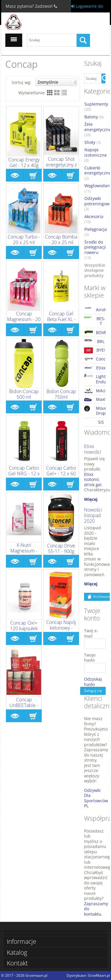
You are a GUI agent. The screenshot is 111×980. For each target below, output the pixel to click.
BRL (94, 341)
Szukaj (85, 40)
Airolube (95, 310)
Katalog (17, 953)
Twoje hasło (90, 658)
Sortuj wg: (44, 82)
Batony (94, 117)
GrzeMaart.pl (99, 975)
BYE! (95, 350)
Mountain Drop (95, 411)
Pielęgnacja (96, 232)
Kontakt (17, 963)
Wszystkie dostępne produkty (95, 270)
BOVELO (95, 332)
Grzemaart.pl (36, 975)
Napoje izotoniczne (96, 155)
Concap (95, 359)
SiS (101, 422)
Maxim (95, 400)
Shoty (93, 142)
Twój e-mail (91, 633)
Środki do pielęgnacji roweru (95, 250)
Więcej (91, 499)
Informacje (22, 942)
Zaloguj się (93, 691)
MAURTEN (95, 391)
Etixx (95, 368)
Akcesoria (94, 219)
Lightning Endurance (95, 379)
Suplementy (96, 107)
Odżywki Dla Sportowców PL (96, 798)
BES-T (95, 321)
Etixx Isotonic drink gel (93, 479)
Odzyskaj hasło (90, 682)
